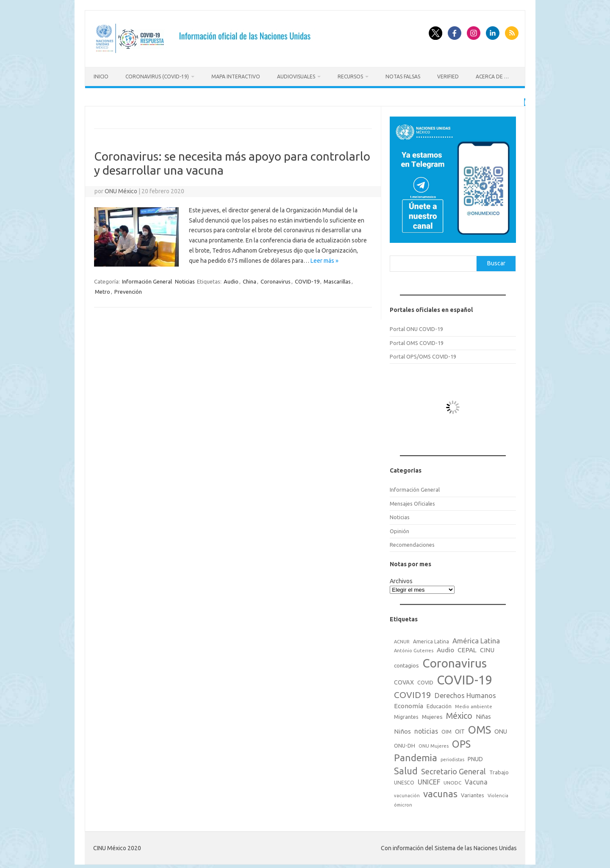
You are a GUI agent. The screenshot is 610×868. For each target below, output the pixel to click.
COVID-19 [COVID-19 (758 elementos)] (465, 679)
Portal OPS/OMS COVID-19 (423, 355)
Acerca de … (492, 77)
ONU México (121, 190)
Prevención (128, 290)
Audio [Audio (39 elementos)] (445, 649)
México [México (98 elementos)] (459, 715)
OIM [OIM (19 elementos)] (446, 730)
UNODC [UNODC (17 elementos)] (452, 781)
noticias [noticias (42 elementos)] (426, 730)
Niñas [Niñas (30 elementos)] (483, 715)
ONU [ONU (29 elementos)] (501, 730)
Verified (448, 77)
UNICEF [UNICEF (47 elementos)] (429, 781)
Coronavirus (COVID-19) (157, 77)
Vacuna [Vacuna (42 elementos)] (476, 781)
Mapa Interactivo (236, 77)
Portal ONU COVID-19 (416, 328)
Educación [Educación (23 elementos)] (439, 705)
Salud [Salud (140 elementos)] (406, 770)
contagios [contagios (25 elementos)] (406, 664)
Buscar (496, 262)
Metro (103, 290)
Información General (147, 280)
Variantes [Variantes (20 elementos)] (473, 794)
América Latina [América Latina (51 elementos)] (476, 639)
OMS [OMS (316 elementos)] (480, 728)
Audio (231, 280)
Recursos (350, 77)
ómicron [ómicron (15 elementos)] (403, 804)
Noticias (185, 280)
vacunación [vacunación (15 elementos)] (407, 794)
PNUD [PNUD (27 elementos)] (475, 758)
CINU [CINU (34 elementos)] (487, 649)
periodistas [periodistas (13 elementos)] (452, 758)
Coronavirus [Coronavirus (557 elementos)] (455, 662)
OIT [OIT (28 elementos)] (460, 730)
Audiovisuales (296, 77)
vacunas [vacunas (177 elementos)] (440, 792)
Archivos (401, 580)
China (250, 280)
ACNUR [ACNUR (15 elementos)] (402, 640)
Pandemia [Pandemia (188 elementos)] (416, 756)
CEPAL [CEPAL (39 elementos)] (467, 649)
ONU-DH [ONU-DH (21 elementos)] (405, 744)
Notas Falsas (403, 77)
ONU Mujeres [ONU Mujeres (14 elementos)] (434, 745)
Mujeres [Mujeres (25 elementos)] (432, 715)
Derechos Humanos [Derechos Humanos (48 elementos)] (465, 694)
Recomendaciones (412, 543)
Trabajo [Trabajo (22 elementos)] (499, 771)
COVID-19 (307, 280)
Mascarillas (337, 280)
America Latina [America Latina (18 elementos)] (431, 640)
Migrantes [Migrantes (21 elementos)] (406, 715)
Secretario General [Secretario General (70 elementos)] (453, 770)
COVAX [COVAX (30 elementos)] (404, 681)
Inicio (101, 77)
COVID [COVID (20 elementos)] (425, 681)
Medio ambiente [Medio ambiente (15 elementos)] (474, 705)
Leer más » (324, 259)
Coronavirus (276, 280)
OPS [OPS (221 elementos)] (461, 743)
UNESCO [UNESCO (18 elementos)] (404, 781)
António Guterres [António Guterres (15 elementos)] (414, 649)
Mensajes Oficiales (412, 502)
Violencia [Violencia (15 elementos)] (498, 794)
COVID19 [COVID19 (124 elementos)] (413, 694)
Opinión (399, 530)
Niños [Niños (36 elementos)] (402, 730)
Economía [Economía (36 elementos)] (409, 705)
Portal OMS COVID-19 (417, 342)
